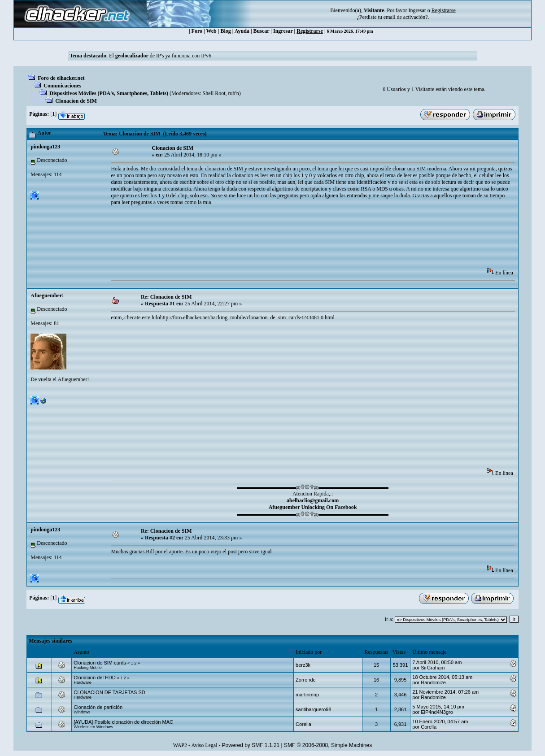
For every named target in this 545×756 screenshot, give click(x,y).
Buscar (262, 31)
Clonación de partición (98, 707)
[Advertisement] (274, 239)
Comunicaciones (62, 86)
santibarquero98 (314, 709)
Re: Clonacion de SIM (166, 297)
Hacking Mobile (88, 668)
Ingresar (417, 10)
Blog (225, 31)
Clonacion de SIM (76, 101)
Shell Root (214, 93)
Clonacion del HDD (95, 678)
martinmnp (307, 695)
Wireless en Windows (93, 727)
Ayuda (242, 31)
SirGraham (433, 668)
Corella (303, 724)
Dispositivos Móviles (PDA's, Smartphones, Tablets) (109, 93)
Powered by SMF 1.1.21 (251, 745)
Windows (82, 712)
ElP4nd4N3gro (437, 712)
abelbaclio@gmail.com (313, 500)
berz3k (303, 665)
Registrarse (310, 31)
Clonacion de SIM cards (100, 663)
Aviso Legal (204, 745)
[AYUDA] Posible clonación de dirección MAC (123, 722)
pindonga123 (45, 147)
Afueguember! (47, 295)
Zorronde (306, 680)
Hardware (83, 682)
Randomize (433, 682)
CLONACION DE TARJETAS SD (109, 692)
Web (211, 31)
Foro (197, 31)
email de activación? (406, 17)
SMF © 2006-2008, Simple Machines (328, 745)
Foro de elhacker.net (61, 78)
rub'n (234, 93)
